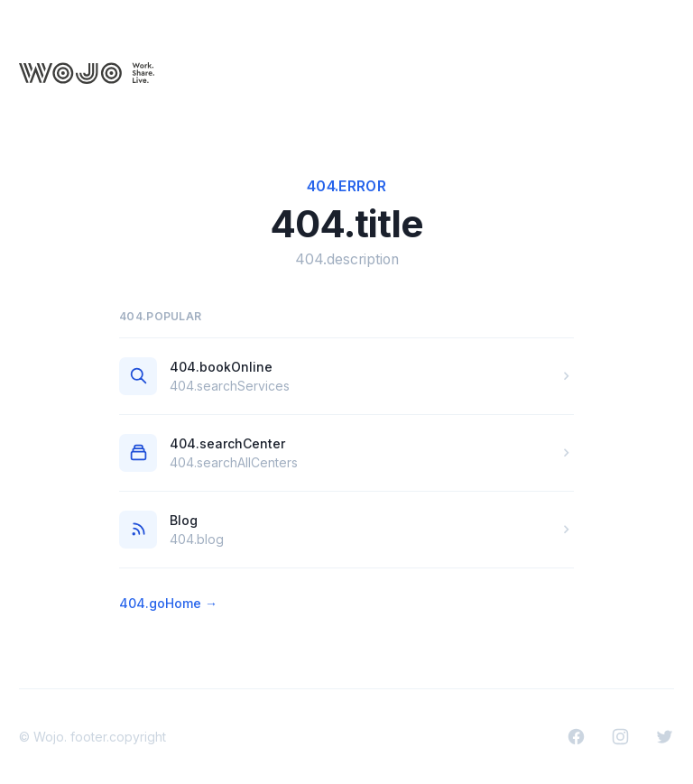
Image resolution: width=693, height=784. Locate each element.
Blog (184, 520)
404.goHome (168, 603)
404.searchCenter (227, 443)
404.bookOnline (221, 367)
